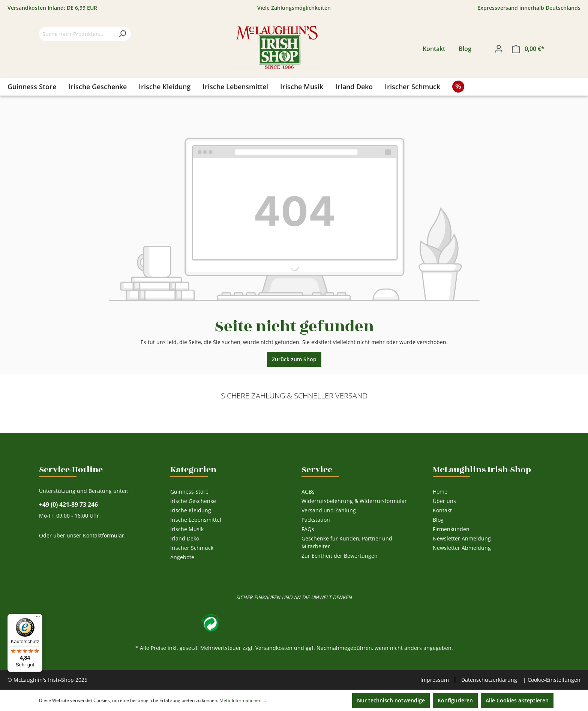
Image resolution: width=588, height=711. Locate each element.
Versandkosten (274, 648)
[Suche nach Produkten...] (76, 34)
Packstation (316, 520)
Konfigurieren (455, 700)
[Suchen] (122, 34)
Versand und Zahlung (329, 510)
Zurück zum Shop (294, 359)
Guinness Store (189, 492)
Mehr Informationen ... (243, 700)
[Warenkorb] (528, 49)
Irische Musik (187, 529)
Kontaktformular (103, 535)
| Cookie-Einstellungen (552, 680)
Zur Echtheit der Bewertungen (340, 556)
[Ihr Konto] (499, 49)
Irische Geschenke (193, 501)
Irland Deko (185, 538)
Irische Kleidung (191, 510)
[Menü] (38, 618)
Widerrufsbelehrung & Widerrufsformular (354, 501)
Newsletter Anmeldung (462, 538)
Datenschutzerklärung (489, 680)
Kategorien (193, 470)
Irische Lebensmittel (196, 520)
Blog (465, 49)
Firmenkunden (451, 529)
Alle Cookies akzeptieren (517, 700)
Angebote (182, 557)
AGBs (308, 492)
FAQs (308, 529)
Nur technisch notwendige (391, 700)
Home (440, 492)
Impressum (435, 680)
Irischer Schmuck (192, 548)
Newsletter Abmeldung (462, 548)
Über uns (444, 501)
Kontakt (434, 49)
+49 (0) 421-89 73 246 (68, 505)
